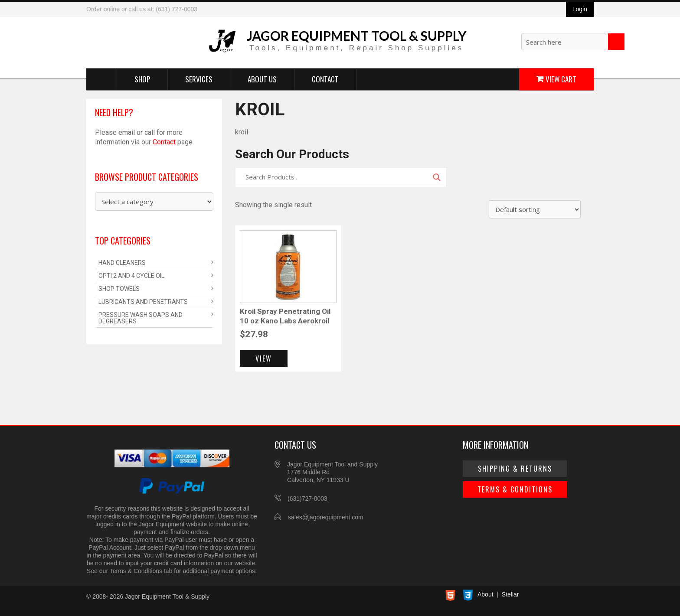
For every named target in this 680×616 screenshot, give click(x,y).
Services (199, 79)
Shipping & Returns (515, 469)
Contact (325, 79)
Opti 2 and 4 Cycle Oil (131, 276)
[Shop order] (535, 209)
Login (580, 9)
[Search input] (337, 177)
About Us (262, 79)
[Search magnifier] (437, 177)
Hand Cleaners (122, 263)
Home (102, 79)
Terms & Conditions (515, 489)
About (485, 594)
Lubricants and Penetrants (143, 302)
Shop (142, 79)
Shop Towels (119, 289)
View (264, 359)
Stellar (510, 594)
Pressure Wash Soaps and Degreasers (141, 318)
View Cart (561, 79)
